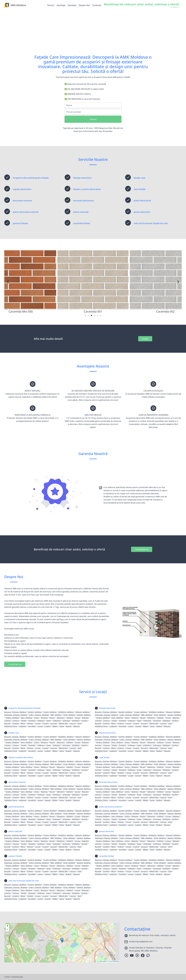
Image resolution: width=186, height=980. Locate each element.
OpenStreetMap (114, 961)
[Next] (178, 282)
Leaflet (103, 961)
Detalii (145, 339)
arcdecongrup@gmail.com (141, 941)
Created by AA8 (17, 977)
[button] (62, 940)
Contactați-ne (142, 549)
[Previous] (8, 282)
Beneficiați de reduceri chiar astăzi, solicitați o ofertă (152, 935)
